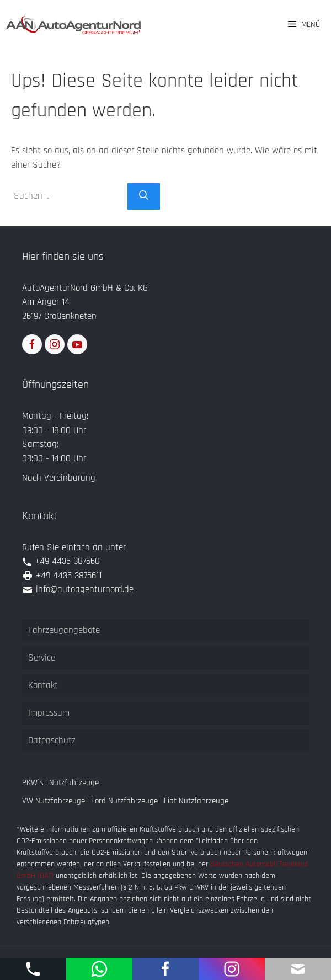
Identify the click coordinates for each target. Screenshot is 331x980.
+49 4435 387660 (67, 561)
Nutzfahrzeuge (74, 783)
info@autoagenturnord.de (85, 589)
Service (42, 658)
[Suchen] (144, 196)
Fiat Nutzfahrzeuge (196, 801)
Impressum (49, 713)
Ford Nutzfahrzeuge (124, 801)
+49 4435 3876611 (69, 576)
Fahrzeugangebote (64, 630)
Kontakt (43, 685)
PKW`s (33, 783)
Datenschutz (52, 741)
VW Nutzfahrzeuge (54, 801)
